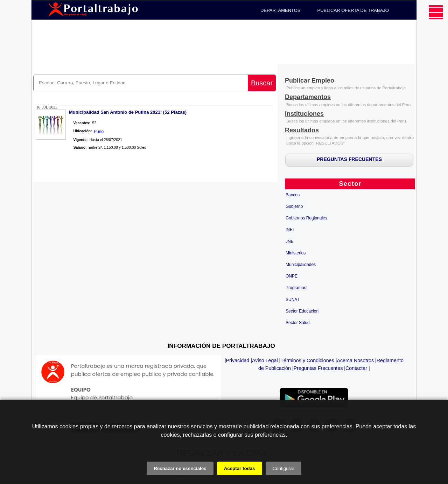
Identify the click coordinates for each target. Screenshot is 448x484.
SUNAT (293, 300)
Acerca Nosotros (355, 360)
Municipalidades (301, 265)
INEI (290, 230)
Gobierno (294, 206)
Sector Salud (298, 323)
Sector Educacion (302, 311)
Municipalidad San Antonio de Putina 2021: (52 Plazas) (128, 112)
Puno (99, 132)
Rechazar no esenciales (180, 468)
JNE (290, 241)
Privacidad (238, 360)
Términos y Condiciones (307, 360)
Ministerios (296, 253)
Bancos (293, 195)
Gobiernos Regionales (306, 218)
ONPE (292, 276)
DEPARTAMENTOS (281, 10)
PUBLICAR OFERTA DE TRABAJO (353, 10)
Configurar (283, 468)
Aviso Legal (265, 360)
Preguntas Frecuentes (318, 368)
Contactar (356, 368)
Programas (296, 288)
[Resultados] (302, 131)
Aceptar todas (240, 468)
